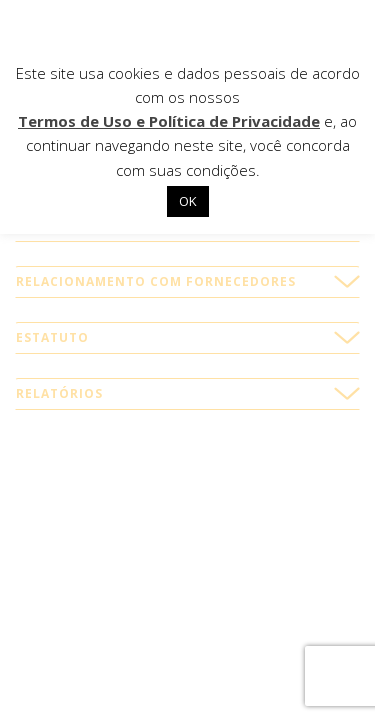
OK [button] (188, 201)
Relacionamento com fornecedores (156, 281)
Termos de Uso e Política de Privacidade (169, 121)
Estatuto (52, 337)
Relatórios (59, 393)
